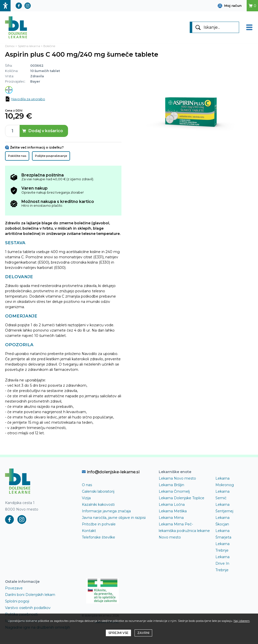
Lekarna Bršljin (171, 487)
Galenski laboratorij (98, 493)
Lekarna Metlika (173, 513)
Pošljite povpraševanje (51, 158)
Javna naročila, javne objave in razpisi (114, 520)
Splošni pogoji (17, 603)
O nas (87, 487)
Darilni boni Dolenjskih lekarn (30, 597)
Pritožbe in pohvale (99, 526)
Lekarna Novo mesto (177, 480)
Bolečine (49, 48)
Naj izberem (242, 621)
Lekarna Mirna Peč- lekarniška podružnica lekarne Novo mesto (184, 533)
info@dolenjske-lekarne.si (111, 474)
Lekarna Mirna (171, 520)
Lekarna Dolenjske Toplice (182, 500)
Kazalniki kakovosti (98, 507)
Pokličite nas (17, 158)
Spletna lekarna (29, 48)
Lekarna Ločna (172, 507)
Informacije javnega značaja (106, 513)
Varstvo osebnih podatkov (28, 610)
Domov (10, 48)
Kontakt (89, 533)
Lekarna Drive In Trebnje (222, 565)
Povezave (14, 590)
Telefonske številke (99, 539)
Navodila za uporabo (28, 101)
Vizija (86, 500)
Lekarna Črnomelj (174, 493)
